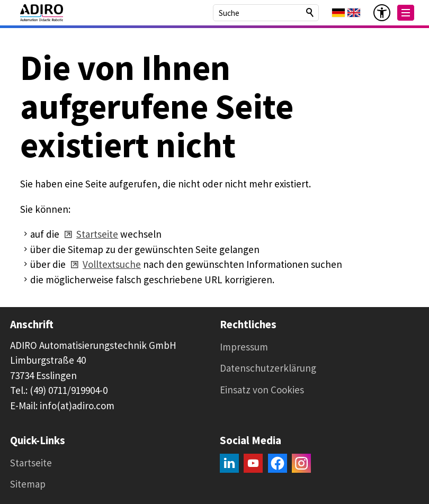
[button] (406, 13)
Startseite (97, 234)
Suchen (310, 13)
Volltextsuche (112, 264)
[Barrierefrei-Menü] (382, 13)
